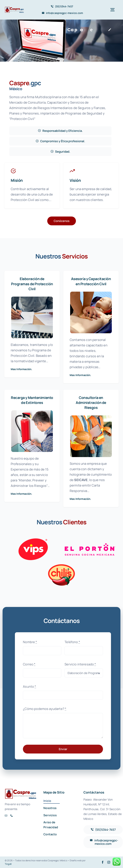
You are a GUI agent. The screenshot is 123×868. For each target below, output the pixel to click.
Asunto (29, 686)
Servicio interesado (80, 664)
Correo (29, 664)
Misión (17, 180)
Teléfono (72, 642)
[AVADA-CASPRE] (14, 8)
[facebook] (103, 862)
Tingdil (8, 864)
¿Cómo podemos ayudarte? (45, 709)
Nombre (30, 642)
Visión (75, 180)
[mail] (6, 816)
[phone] (12, 816)
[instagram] (109, 862)
